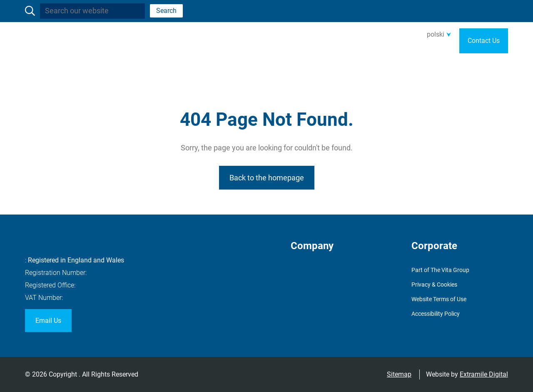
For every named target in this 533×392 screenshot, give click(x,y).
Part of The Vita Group (440, 270)
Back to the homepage (267, 178)
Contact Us (484, 41)
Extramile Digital (484, 374)
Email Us (48, 321)
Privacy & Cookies (434, 285)
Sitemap (399, 374)
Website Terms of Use (439, 299)
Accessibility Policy (436, 314)
